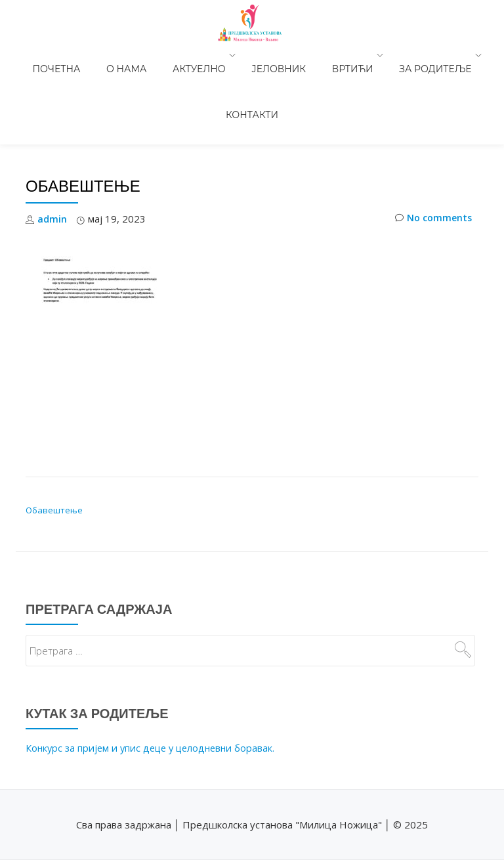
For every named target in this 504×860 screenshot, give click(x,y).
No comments (431, 145)
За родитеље (373, 55)
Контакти (455, 55)
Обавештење (54, 437)
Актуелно (163, 55)
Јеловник (236, 55)
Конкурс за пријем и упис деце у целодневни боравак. (155, 674)
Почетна (47, 55)
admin (52, 145)
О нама (103, 55)
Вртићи (297, 55)
